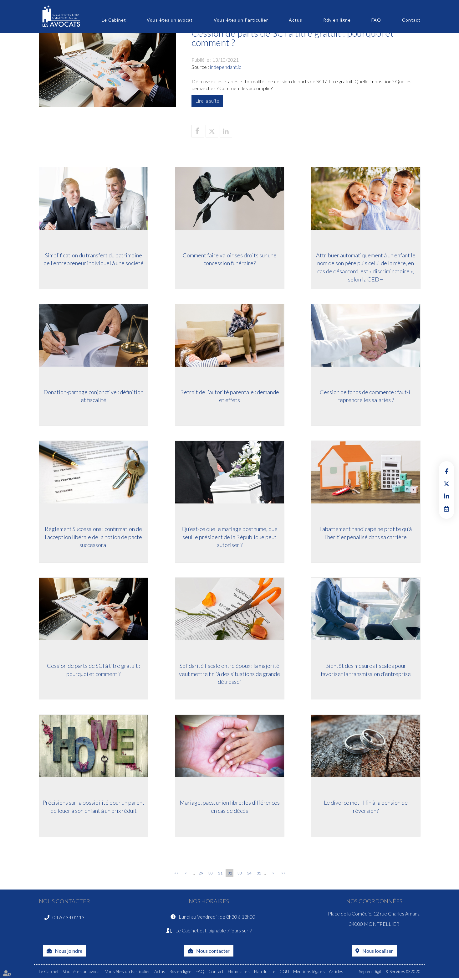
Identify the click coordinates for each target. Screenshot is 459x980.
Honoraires (239, 973)
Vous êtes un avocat (170, 20)
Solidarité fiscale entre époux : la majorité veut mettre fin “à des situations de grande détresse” (230, 674)
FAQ (376, 20)
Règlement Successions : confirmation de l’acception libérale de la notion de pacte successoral (93, 537)
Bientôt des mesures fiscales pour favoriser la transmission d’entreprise (366, 670)
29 (201, 875)
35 (259, 875)
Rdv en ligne (337, 20)
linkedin (446, 496)
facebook (446, 471)
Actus (296, 20)
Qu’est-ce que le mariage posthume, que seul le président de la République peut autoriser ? (230, 537)
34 (249, 875)
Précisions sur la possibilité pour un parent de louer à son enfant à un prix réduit (94, 807)
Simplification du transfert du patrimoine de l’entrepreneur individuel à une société (94, 259)
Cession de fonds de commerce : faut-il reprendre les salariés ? (366, 396)
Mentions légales (309, 973)
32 (230, 875)
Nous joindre (69, 952)
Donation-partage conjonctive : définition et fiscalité (93, 396)
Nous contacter (213, 952)
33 (240, 875)
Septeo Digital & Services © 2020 (390, 973)
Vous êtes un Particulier (241, 20)
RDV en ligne (446, 509)
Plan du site (265, 973)
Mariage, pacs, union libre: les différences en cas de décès (230, 807)
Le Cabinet (114, 20)
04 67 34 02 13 (69, 919)
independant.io (226, 67)
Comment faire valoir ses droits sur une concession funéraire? (230, 259)
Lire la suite (207, 101)
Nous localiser (378, 952)
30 (211, 875)
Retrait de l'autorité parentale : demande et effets (230, 396)
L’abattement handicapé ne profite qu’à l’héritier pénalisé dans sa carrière (366, 533)
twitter (446, 484)
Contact (411, 20)
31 (220, 875)
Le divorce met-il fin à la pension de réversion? (366, 807)
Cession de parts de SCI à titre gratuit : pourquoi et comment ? (94, 670)
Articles (336, 973)
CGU (284, 973)
